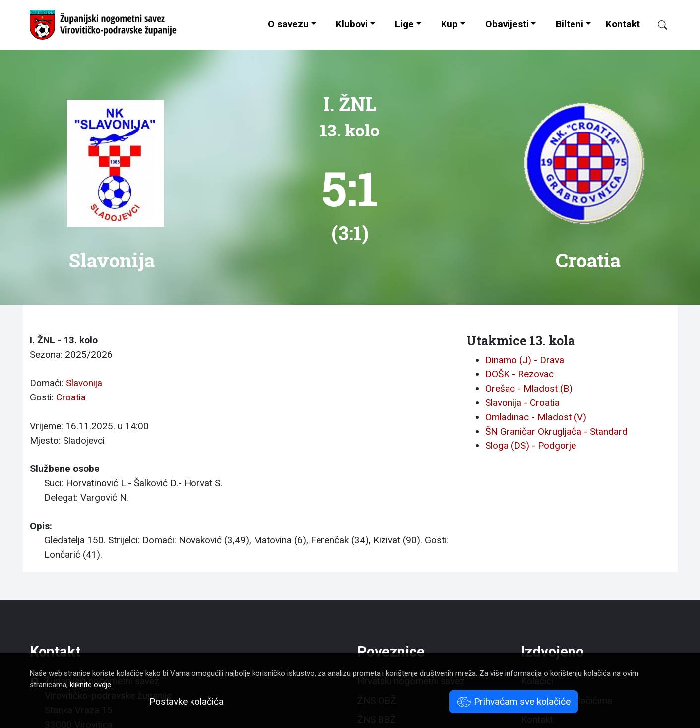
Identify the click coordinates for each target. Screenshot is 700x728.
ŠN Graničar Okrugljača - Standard (556, 431)
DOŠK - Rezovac (519, 374)
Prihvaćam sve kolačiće (514, 701)
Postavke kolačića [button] (187, 701)
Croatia (71, 397)
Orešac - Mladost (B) (529, 388)
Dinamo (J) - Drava (525, 360)
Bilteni (570, 24)
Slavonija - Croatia (522, 403)
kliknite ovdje (91, 685)
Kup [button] (449, 24)
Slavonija (84, 383)
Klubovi (352, 24)
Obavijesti (507, 24)
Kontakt (623, 24)
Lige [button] (404, 24)
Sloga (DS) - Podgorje (531, 445)
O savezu (288, 24)
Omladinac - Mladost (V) (536, 417)
